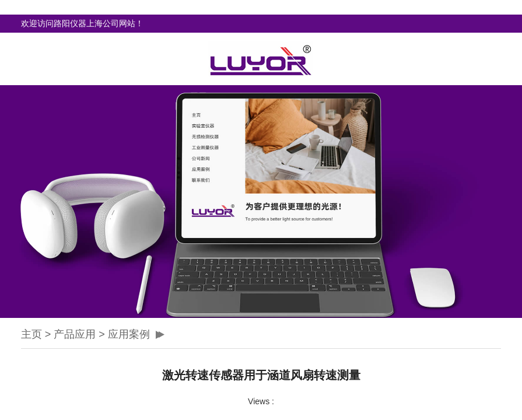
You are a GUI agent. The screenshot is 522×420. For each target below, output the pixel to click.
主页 (31, 334)
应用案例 (129, 334)
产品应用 (75, 334)
